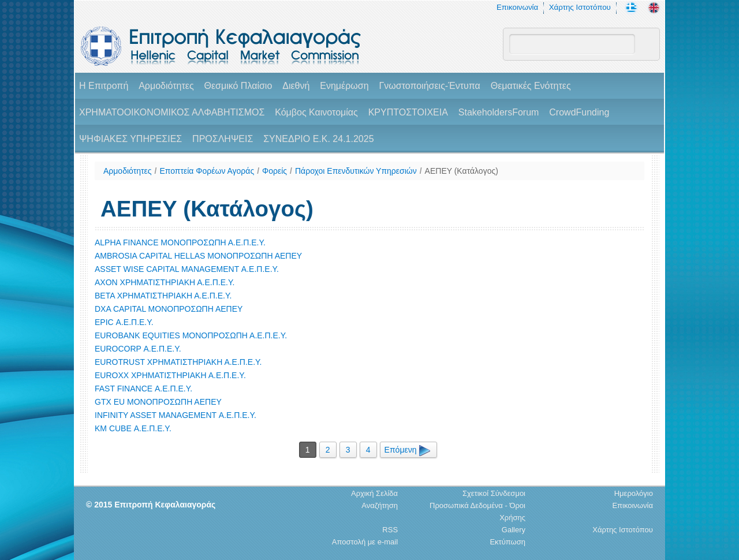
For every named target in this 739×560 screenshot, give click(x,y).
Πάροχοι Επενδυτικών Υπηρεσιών (356, 171)
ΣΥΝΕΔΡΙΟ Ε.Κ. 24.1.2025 (318, 139)
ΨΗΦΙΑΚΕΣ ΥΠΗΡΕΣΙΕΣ (130, 139)
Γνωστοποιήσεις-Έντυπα (429, 86)
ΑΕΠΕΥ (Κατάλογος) (462, 171)
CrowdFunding (579, 112)
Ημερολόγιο (634, 493)
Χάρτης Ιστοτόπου (580, 7)
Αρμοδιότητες (166, 86)
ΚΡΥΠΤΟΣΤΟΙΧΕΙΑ (408, 112)
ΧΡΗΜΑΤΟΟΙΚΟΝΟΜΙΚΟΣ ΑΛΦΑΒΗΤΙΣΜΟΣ (172, 112)
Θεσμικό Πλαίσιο (238, 86)
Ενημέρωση (344, 86)
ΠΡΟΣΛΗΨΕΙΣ (223, 139)
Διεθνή (296, 86)
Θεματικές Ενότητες (531, 86)
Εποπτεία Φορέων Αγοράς (207, 171)
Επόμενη (409, 450)
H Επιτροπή (104, 86)
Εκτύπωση (507, 542)
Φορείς (275, 171)
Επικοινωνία (517, 7)
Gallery (514, 530)
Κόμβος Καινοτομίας (316, 112)
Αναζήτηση (380, 505)
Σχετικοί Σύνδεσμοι (494, 493)
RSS (390, 530)
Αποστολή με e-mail (365, 542)
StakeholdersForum (499, 112)
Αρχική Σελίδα (374, 493)
